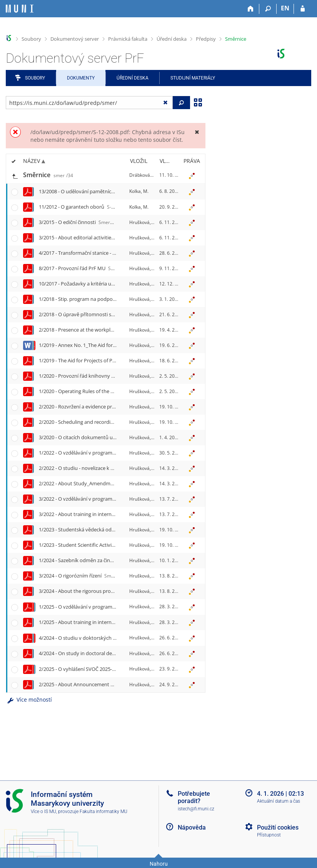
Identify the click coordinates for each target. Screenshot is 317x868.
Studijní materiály (193, 78)
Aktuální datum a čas (279, 801)
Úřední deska (172, 39)
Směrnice (236, 39)
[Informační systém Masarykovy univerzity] (20, 9)
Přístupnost (269, 835)
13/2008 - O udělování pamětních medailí (102, 191)
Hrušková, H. (143, 222)
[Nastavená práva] (192, 175)
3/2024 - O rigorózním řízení (119, 576)
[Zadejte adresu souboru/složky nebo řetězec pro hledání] (89, 103)
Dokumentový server (75, 39)
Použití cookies (278, 827)
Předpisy (206, 39)
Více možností (29, 700)
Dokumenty (81, 78)
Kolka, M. (139, 191)
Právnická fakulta (128, 39)
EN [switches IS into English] (285, 8)
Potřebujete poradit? (194, 797)
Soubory (31, 39)
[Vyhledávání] (268, 9)
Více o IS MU (43, 812)
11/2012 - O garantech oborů (88, 207)
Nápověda (192, 827)
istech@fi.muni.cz (196, 809)
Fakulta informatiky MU (103, 812)
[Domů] (251, 9)
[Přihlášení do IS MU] (303, 9)
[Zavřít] (197, 132)
